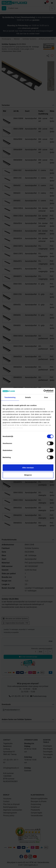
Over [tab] (46, 397)
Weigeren (28, 475)
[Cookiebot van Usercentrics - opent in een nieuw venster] (43, 391)
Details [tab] (28, 397)
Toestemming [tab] (10, 397)
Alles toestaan (28, 468)
